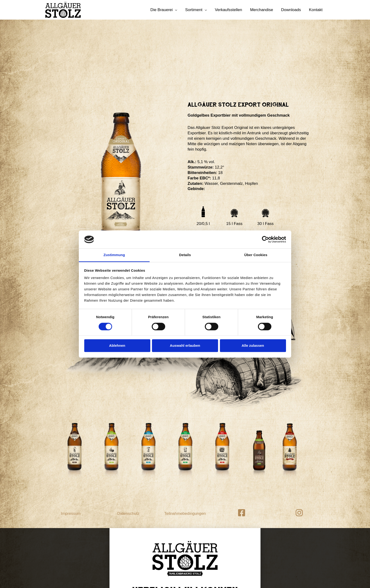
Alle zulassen (253, 345)
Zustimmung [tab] (114, 255)
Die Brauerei (162, 10)
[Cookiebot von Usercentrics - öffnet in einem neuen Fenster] (265, 239)
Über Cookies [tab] (256, 255)
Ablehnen (117, 345)
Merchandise (262, 10)
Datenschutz (128, 451)
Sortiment (194, 10)
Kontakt (316, 10)
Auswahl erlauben (185, 345)
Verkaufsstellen (229, 10)
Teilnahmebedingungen (185, 451)
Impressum (71, 451)
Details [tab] (185, 255)
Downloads (291, 10)
